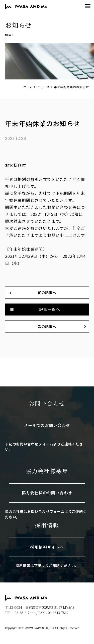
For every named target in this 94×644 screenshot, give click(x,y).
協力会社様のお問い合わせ (47, 493)
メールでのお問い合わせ (47, 425)
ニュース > (45, 87)
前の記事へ (47, 293)
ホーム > (30, 87)
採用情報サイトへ (47, 547)
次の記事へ (47, 326)
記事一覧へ (50, 309)
